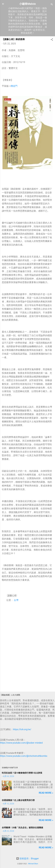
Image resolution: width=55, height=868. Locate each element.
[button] (52, 40)
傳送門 (14, 86)
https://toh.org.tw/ (22, 729)
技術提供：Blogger (27, 858)
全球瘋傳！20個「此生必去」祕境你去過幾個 (22, 828)
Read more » (46, 793)
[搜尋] (52, 5)
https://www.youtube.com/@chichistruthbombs (24, 756)
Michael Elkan (33, 864)
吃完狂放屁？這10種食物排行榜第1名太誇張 (22, 773)
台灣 (16, 600)
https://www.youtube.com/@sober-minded (21, 743)
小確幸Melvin (27, 4)
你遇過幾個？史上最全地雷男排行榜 (18, 800)
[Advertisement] (27, 672)
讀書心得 (12, 596)
